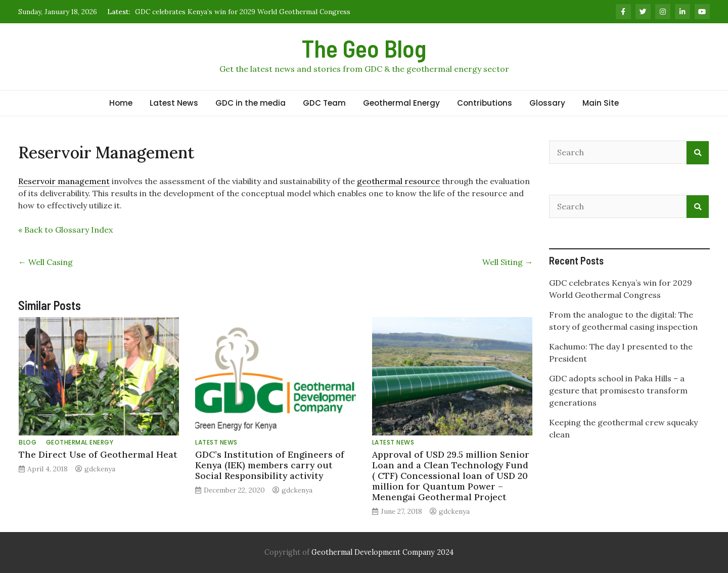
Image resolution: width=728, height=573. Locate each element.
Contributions (485, 103)
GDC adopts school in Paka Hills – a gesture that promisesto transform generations (618, 390)
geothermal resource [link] (398, 181)
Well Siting (508, 262)
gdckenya (100, 469)
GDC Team (324, 103)
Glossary (547, 103)
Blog (28, 442)
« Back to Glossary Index (65, 230)
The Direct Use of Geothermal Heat (98, 454)
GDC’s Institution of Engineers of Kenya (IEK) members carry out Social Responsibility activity (270, 465)
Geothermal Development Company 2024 (382, 552)
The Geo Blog (364, 48)
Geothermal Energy (401, 103)
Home (121, 103)
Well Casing (45, 262)
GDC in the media (251, 103)
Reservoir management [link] (64, 181)
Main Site (601, 103)
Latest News (174, 103)
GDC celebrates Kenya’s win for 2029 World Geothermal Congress (243, 12)
